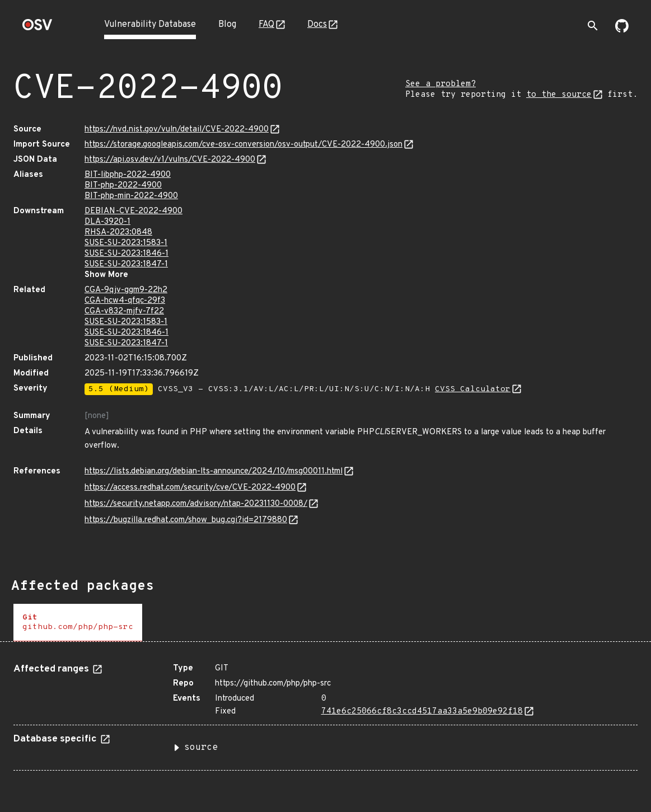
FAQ (266, 25)
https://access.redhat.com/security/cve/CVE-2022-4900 (190, 488)
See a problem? (441, 84)
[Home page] (38, 28)
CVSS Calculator (473, 389)
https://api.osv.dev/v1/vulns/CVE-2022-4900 (170, 160)
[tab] (78, 623)
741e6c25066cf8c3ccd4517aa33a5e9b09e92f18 (422, 712)
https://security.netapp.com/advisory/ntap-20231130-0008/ (196, 504)
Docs (317, 25)
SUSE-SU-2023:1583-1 (126, 243)
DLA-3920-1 (107, 222)
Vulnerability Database (150, 25)
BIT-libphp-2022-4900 (128, 175)
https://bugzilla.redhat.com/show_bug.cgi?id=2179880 (186, 520)
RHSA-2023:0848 (118, 233)
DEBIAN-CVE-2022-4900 (134, 211)
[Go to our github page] (622, 30)
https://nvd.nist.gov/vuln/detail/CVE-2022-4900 (177, 130)
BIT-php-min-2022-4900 (131, 196)
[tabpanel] (325, 713)
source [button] (201, 748)
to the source (559, 95)
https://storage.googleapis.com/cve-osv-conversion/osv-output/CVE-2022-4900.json (243, 145)
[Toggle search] (593, 26)
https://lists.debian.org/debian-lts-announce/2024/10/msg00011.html (214, 471)
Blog (227, 25)
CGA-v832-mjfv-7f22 (124, 311)
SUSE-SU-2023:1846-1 (127, 254)
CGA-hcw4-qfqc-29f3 (125, 301)
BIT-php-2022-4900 (123, 186)
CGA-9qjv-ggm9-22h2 (126, 290)
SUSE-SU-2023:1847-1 (126, 264)
